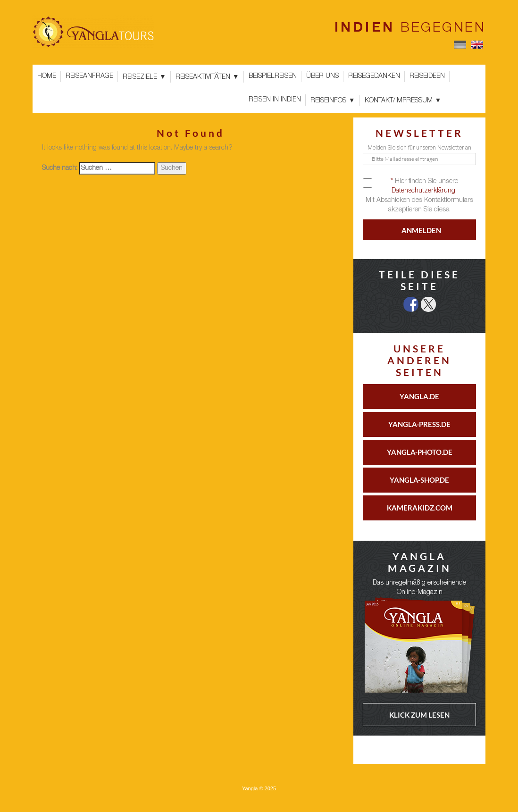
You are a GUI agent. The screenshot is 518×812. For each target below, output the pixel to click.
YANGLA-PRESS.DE (419, 424)
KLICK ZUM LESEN (419, 715)
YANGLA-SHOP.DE (419, 480)
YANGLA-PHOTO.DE (420, 452)
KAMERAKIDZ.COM (420, 508)
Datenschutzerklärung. (424, 191)
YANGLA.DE (419, 396)
